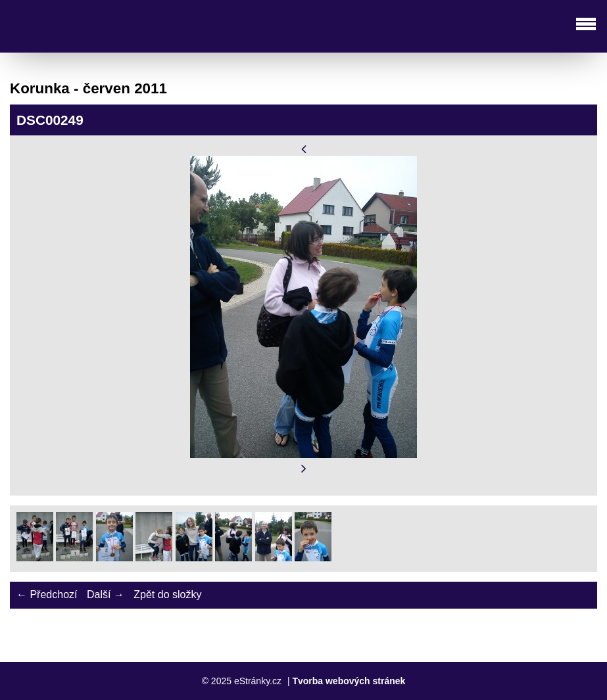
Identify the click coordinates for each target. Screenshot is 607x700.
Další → (106, 595)
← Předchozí (47, 595)
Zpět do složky (167, 595)
